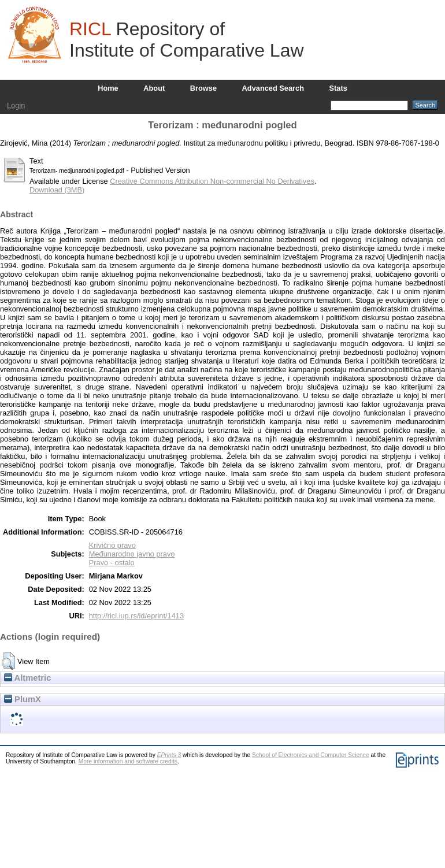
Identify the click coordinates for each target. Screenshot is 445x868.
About (154, 88)
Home (108, 88)
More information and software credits (128, 761)
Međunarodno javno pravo (132, 554)
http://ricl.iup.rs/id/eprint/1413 (136, 616)
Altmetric (27, 678)
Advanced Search (273, 88)
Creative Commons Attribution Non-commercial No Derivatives (212, 181)
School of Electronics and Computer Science (311, 755)
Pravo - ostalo (112, 563)
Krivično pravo (112, 545)
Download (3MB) (57, 190)
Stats (338, 88)
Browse (203, 88)
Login (16, 105)
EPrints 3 (169, 755)
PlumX (23, 699)
